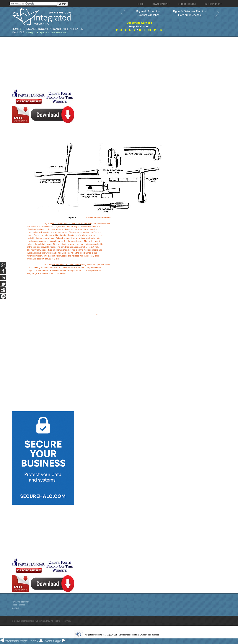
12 (161, 30)
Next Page (55, 641)
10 (149, 30)
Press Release (19, 605)
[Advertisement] (91, 63)
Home (16, 29)
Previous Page (14, 641)
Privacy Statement (20, 602)
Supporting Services (139, 23)
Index (36, 641)
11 (155, 30)
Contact (15, 608)
